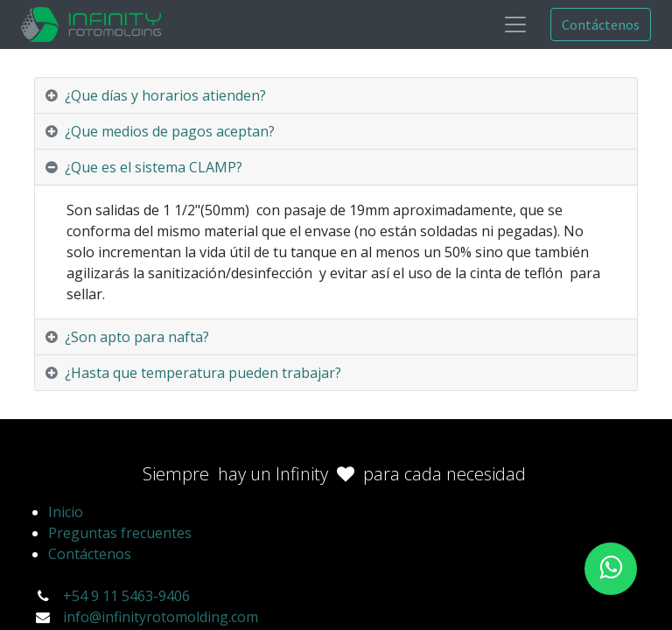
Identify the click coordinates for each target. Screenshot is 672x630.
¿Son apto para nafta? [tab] (139, 337)
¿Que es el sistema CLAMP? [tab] (154, 167)
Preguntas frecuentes (120, 533)
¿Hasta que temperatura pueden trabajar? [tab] (203, 373)
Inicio (66, 512)
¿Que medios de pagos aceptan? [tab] (170, 131)
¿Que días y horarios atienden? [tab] (165, 95)
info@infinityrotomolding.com (161, 617)
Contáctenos (601, 24)
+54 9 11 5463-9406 (126, 596)
